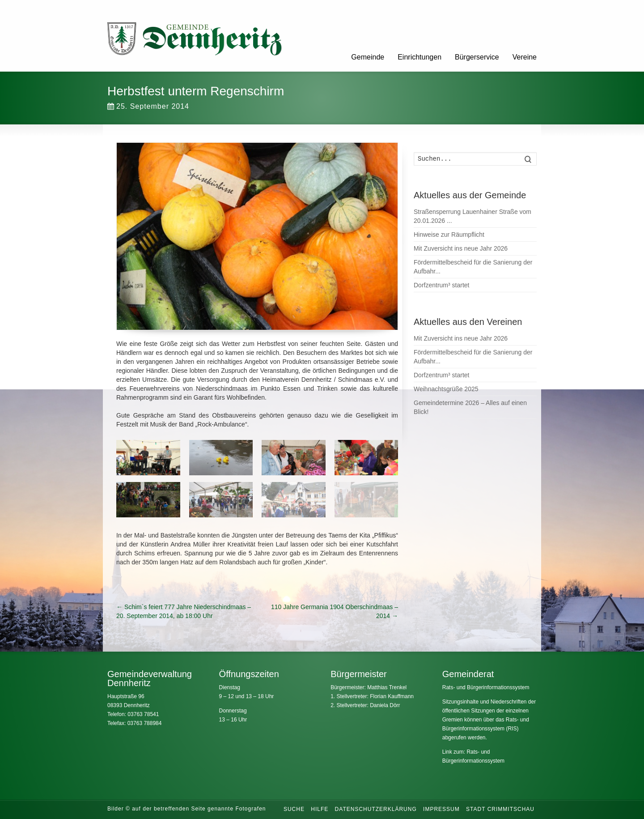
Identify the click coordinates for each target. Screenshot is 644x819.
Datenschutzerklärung (376, 809)
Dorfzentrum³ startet (441, 285)
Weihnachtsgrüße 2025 (446, 389)
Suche (294, 809)
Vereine (525, 57)
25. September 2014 (148, 106)
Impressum (441, 809)
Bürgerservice (477, 57)
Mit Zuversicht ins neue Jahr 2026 (461, 248)
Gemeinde (368, 57)
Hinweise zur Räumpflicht (449, 235)
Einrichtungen (419, 57)
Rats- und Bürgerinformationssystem (486, 687)
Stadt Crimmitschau (500, 809)
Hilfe (320, 809)
